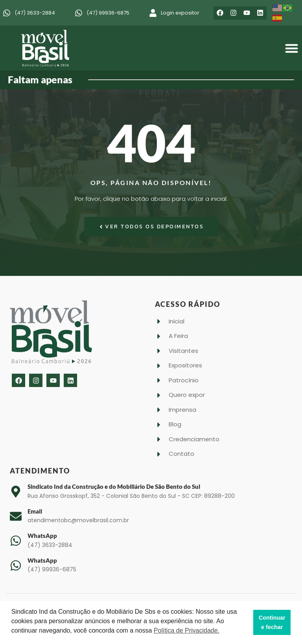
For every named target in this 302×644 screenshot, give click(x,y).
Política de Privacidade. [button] (187, 630)
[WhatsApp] (16, 541)
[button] (292, 48)
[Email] (16, 516)
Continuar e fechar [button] (272, 622)
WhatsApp (42, 536)
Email (35, 511)
